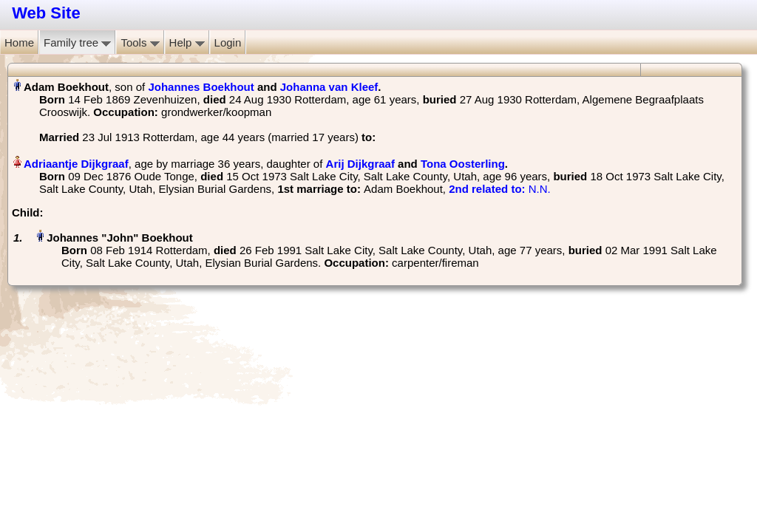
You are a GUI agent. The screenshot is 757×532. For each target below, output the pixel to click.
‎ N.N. (500, 189)
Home (19, 42)
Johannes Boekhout (201, 87)
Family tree (77, 42)
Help (187, 42)
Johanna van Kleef (329, 87)
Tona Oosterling (463, 164)
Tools (140, 42)
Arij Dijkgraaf (360, 164)
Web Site (46, 13)
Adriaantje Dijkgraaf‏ (76, 164)
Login (228, 42)
